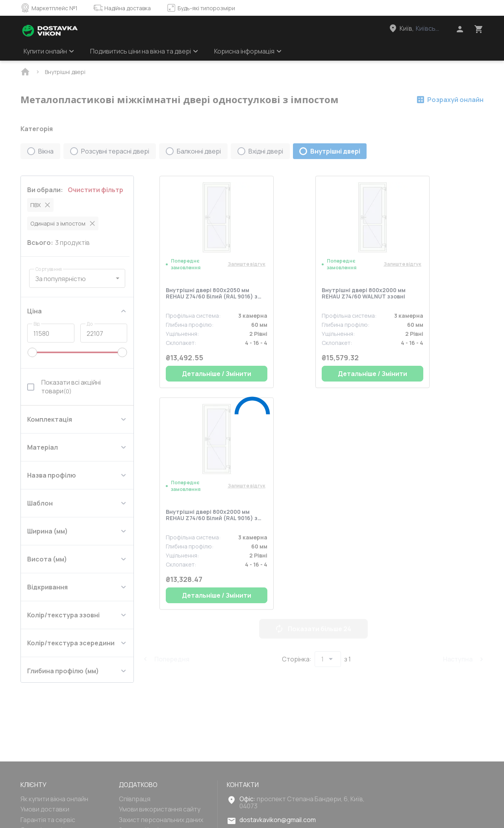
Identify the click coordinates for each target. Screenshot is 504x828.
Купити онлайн (49, 51)
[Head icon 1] (460, 29)
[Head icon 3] (479, 29)
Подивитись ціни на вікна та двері (144, 51)
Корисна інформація (248, 51)
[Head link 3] (422, 28)
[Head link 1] (50, 31)
